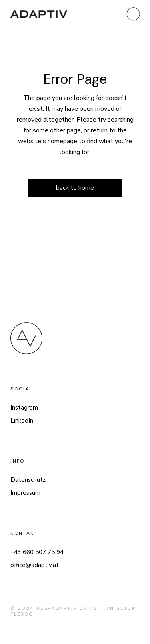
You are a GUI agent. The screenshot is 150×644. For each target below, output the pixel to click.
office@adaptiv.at (35, 565)
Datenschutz (28, 480)
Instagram (24, 408)
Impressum (25, 493)
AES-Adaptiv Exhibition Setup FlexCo (73, 611)
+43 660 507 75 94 (37, 552)
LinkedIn (22, 421)
